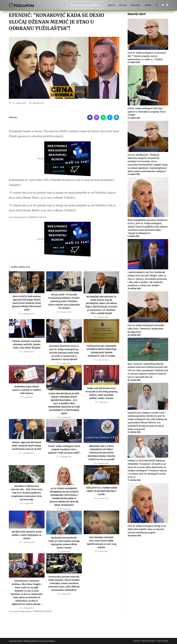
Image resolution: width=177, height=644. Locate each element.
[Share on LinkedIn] (116, 117)
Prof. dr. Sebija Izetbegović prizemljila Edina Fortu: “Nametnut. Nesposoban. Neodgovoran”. (146, 329)
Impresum (136, 641)
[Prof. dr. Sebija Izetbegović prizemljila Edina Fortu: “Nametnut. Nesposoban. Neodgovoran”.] (148, 307)
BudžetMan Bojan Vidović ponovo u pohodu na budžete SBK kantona (27, 386)
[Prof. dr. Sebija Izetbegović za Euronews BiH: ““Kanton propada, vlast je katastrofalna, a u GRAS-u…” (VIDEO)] (148, 34)
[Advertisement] (148, 584)
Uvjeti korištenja (162, 641)
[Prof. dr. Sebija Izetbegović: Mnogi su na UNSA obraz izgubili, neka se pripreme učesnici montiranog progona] (148, 503)
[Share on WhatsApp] (103, 117)
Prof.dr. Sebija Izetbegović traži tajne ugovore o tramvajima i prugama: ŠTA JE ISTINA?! (147, 112)
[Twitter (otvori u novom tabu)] (163, 5)
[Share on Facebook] (90, 117)
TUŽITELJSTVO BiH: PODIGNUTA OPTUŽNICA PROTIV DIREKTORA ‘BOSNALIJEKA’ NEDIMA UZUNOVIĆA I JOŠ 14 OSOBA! (101, 349)
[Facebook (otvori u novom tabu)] (167, 5)
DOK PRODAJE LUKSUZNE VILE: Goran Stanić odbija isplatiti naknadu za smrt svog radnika (101, 531)
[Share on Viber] (97, 117)
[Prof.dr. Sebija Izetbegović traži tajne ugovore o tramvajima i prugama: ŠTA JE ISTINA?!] (148, 85)
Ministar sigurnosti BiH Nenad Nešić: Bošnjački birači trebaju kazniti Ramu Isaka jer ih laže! (27, 438)
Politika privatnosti (148, 641)
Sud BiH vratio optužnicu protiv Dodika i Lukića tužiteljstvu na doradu (27, 525)
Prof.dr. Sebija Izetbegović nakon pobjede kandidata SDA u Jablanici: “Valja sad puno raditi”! (64, 442)
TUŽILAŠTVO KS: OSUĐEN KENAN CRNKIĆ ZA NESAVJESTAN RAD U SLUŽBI (101, 482)
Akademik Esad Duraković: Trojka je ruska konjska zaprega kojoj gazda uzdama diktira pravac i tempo (64, 532)
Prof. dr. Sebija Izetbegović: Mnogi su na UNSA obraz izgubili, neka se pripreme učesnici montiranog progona (147, 529)
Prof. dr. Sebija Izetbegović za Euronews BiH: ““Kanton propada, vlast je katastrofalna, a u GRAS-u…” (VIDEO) (147, 56)
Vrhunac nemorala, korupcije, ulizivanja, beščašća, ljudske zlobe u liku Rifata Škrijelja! (27, 343)
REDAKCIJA (38, 103)
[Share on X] (110, 117)
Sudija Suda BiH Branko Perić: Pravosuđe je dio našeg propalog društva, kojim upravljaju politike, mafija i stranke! (101, 390)
